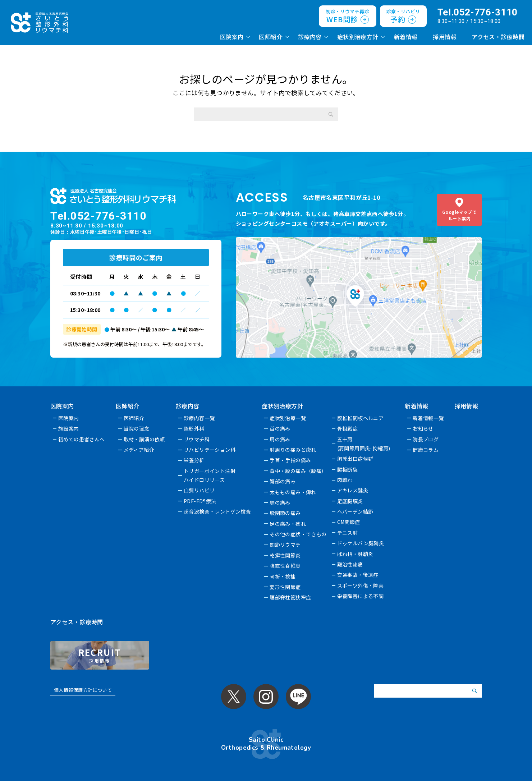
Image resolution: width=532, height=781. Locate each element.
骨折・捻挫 (283, 576)
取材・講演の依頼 (144, 439)
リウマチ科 (197, 439)
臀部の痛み (283, 481)
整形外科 (194, 428)
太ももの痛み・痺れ (293, 492)
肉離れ (345, 480)
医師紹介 (271, 37)
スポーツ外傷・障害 (361, 585)
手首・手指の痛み (291, 460)
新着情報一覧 (429, 418)
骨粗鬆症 (348, 428)
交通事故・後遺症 (358, 575)
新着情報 (406, 37)
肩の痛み (280, 439)
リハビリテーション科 (210, 450)
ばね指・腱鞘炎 (355, 554)
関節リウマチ (286, 545)
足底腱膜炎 (350, 501)
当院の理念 (137, 428)
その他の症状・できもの (299, 534)
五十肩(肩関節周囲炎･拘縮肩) (364, 444)
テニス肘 (348, 533)
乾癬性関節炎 (286, 555)
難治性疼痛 (350, 564)
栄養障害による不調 (361, 596)
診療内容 (310, 37)
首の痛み (280, 428)
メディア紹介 (139, 450)
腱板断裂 (348, 469)
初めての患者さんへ (82, 439)
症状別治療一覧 (288, 418)
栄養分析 (194, 460)
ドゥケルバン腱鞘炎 (361, 543)
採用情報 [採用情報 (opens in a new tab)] (445, 37)
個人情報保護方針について (83, 690)
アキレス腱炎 (353, 490)
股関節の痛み (286, 513)
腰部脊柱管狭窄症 (291, 597)
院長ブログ (426, 439)
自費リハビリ (199, 490)
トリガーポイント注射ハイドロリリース (210, 475)
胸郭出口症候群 (355, 459)
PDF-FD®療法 (200, 501)
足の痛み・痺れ (288, 524)
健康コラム (426, 450)
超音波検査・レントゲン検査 (217, 511)
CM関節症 (349, 522)
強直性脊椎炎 (286, 566)
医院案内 (232, 37)
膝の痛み (280, 502)
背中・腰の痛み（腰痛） (299, 471)
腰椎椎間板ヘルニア (361, 418)
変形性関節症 (286, 587)
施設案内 (69, 428)
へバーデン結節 (355, 511)
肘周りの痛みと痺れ (293, 450)
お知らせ (423, 428)
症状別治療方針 (358, 37)
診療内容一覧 (199, 418)
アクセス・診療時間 (498, 37)
